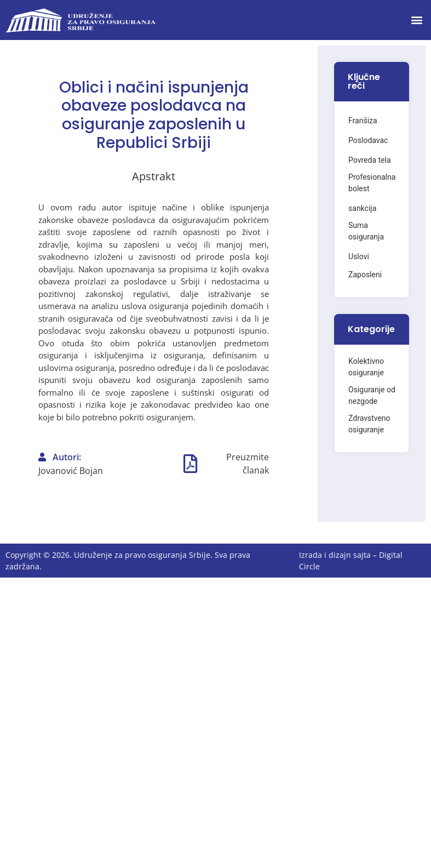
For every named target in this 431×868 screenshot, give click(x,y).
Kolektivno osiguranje (366, 367)
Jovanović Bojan (71, 471)
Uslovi (359, 256)
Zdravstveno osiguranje (369, 424)
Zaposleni (365, 275)
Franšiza (363, 121)
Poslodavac (368, 140)
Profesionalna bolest (372, 183)
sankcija (362, 208)
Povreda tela (369, 160)
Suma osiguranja (366, 231)
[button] (416, 20)
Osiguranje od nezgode (372, 395)
